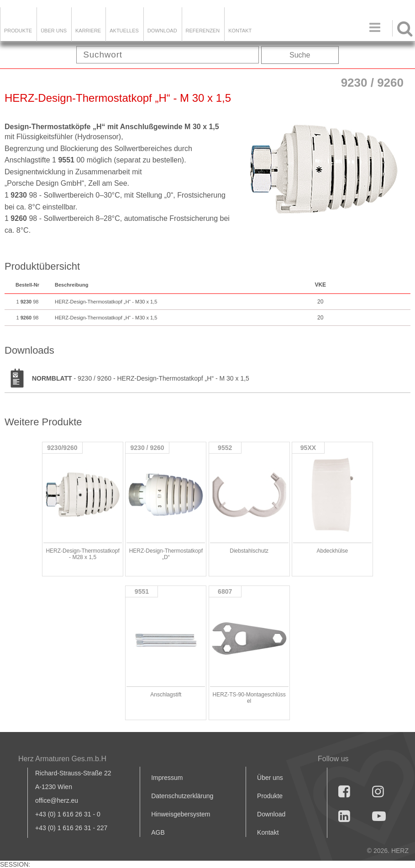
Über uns (270, 778)
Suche (300, 55)
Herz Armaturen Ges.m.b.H (62, 759)
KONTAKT (240, 31)
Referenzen (203, 31)
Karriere (88, 31)
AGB (158, 832)
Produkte (18, 31)
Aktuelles (124, 31)
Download (271, 814)
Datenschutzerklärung (182, 796)
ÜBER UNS (54, 31)
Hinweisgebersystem (181, 814)
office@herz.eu (57, 800)
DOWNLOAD (162, 31)
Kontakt (268, 832)
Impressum (167, 778)
